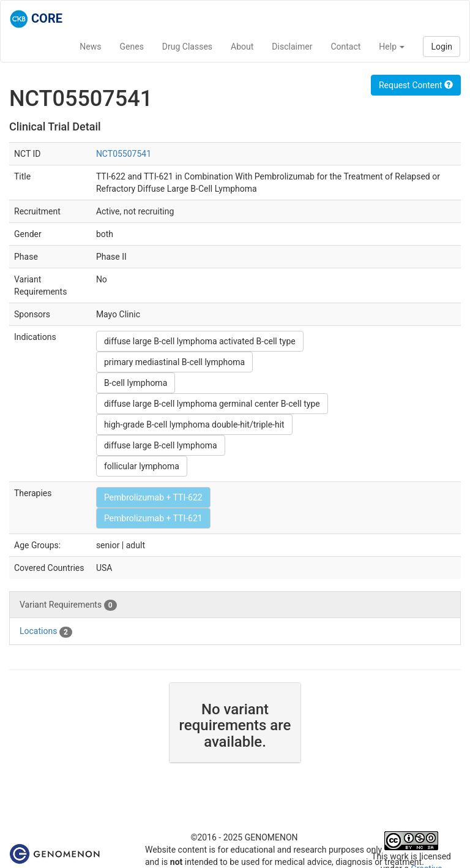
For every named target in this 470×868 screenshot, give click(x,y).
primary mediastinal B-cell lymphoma (174, 362)
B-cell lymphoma (136, 383)
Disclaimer (292, 47)
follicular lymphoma (142, 466)
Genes (132, 47)
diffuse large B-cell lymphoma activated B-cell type (200, 341)
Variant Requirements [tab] (68, 605)
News (90, 47)
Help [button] (392, 47)
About (242, 47)
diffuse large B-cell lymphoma (161, 445)
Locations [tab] (46, 632)
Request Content (416, 85)
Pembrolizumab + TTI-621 (153, 518)
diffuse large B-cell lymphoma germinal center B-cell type (212, 404)
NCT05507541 (124, 154)
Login (442, 47)
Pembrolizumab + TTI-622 (153, 497)
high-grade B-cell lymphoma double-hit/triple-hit (194, 425)
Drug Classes (187, 47)
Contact (345, 47)
